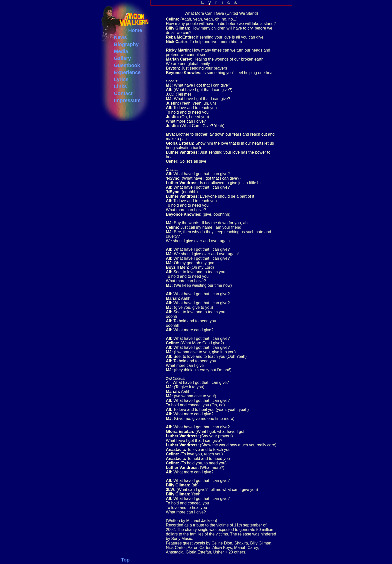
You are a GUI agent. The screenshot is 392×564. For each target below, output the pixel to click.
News (120, 37)
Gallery (122, 58)
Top (125, 560)
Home (135, 30)
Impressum (127, 100)
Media (121, 51)
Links (120, 86)
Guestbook (127, 65)
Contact (123, 93)
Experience (127, 72)
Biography (126, 44)
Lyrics (121, 79)
